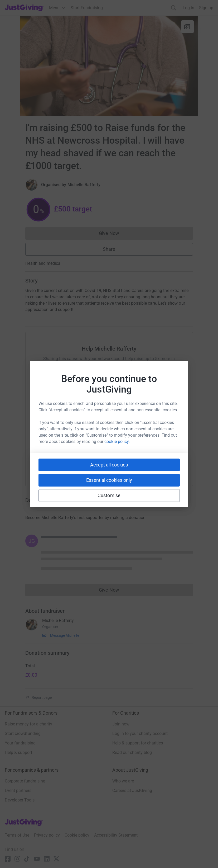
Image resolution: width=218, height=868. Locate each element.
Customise (109, 495)
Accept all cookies (109, 465)
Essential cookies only (109, 480)
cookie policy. (117, 442)
